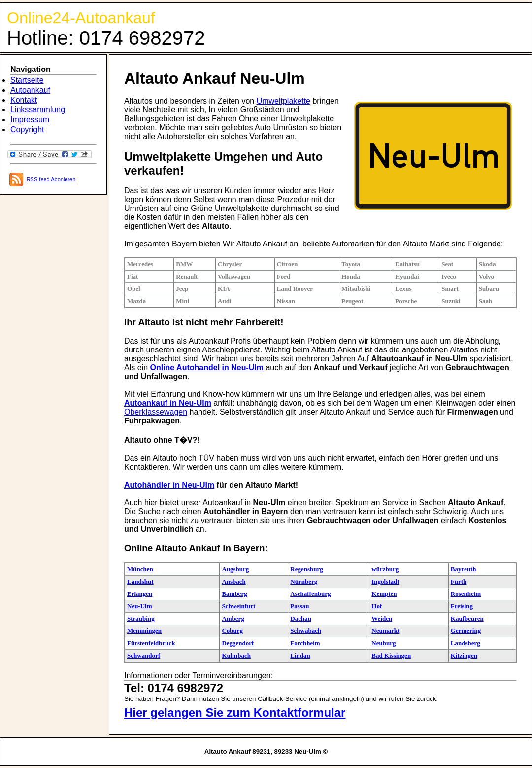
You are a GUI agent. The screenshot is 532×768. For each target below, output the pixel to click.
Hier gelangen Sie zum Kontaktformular (235, 713)
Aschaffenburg (310, 594)
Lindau (300, 655)
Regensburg (306, 569)
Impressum (30, 120)
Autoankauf (30, 90)
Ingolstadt (385, 581)
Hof (377, 606)
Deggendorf (238, 643)
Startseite (27, 80)
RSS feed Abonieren (51, 179)
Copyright (27, 129)
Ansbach (233, 581)
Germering (466, 631)
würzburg (385, 569)
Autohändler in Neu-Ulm (169, 485)
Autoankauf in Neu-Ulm (168, 403)
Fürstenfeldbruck (151, 643)
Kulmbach (236, 655)
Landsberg (465, 643)
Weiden (382, 618)
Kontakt (24, 100)
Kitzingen (464, 655)
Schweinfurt (238, 606)
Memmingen (144, 631)
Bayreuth (464, 569)
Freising (462, 606)
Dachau (301, 618)
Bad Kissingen (391, 655)
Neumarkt (385, 631)
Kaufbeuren (467, 618)
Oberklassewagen (156, 412)
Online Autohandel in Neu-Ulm (207, 367)
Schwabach (306, 631)
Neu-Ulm (140, 606)
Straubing (141, 618)
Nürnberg (304, 581)
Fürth (459, 581)
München (140, 569)
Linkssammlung (38, 110)
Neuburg (383, 643)
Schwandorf (144, 655)
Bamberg (234, 594)
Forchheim (305, 643)
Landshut (140, 581)
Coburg (232, 631)
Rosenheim (466, 594)
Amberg (233, 618)
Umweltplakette (283, 101)
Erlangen (140, 594)
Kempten (384, 594)
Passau (299, 606)
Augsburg (235, 569)
